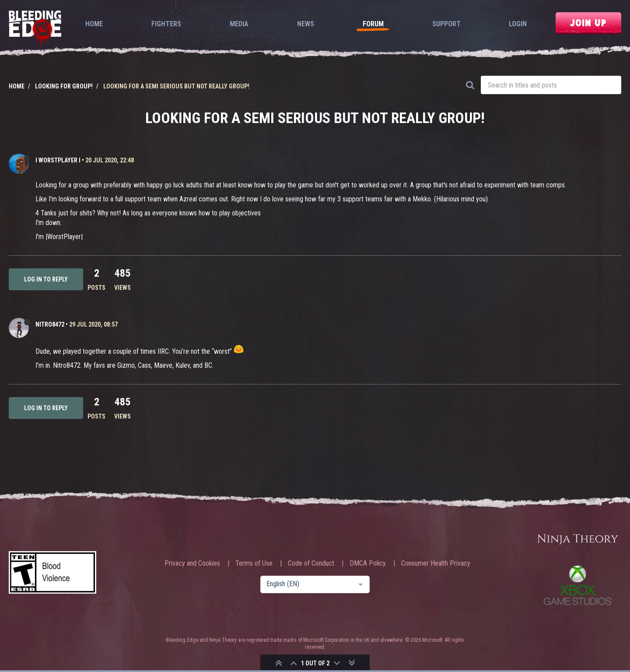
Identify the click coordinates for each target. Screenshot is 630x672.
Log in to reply (46, 279)
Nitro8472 (50, 324)
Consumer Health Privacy (436, 563)
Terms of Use (254, 563)
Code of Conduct (311, 563)
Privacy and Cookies (192, 563)
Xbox (577, 585)
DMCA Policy (368, 563)
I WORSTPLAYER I (58, 160)
